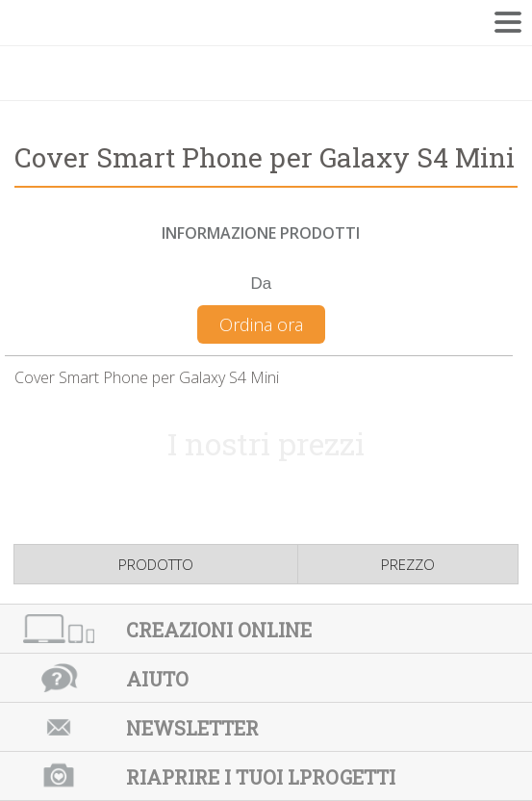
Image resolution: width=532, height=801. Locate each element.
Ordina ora (261, 324)
